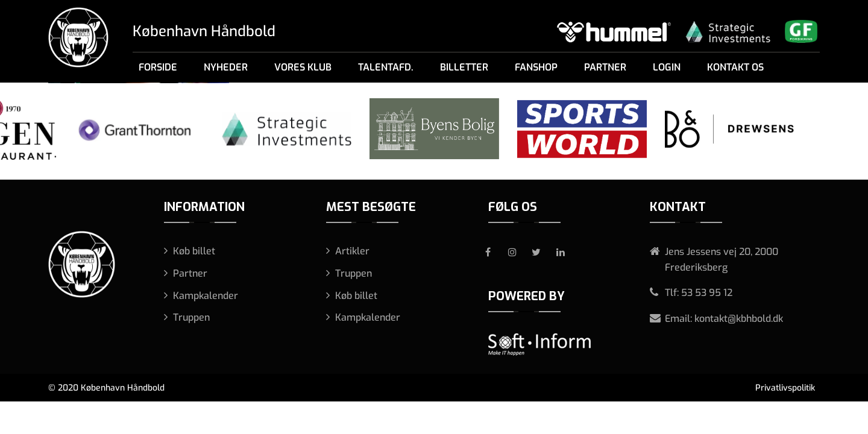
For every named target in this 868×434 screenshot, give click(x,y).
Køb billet (194, 251)
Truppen (191, 317)
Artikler (352, 251)
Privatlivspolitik (785, 388)
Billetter (464, 67)
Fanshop (536, 67)
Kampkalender (206, 296)
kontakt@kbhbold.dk (739, 319)
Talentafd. (386, 67)
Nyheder (226, 67)
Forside (158, 67)
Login (667, 67)
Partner (605, 67)
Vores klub (303, 67)
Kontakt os (735, 67)
